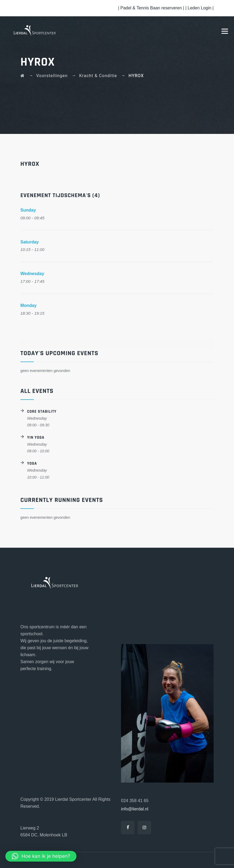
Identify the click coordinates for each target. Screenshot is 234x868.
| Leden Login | (200, 8)
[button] (41, 856)
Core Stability (42, 412)
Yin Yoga (36, 437)
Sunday (28, 210)
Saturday (30, 242)
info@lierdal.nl (135, 809)
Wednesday (32, 274)
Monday (28, 305)
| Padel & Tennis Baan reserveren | (152, 8)
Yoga (32, 463)
